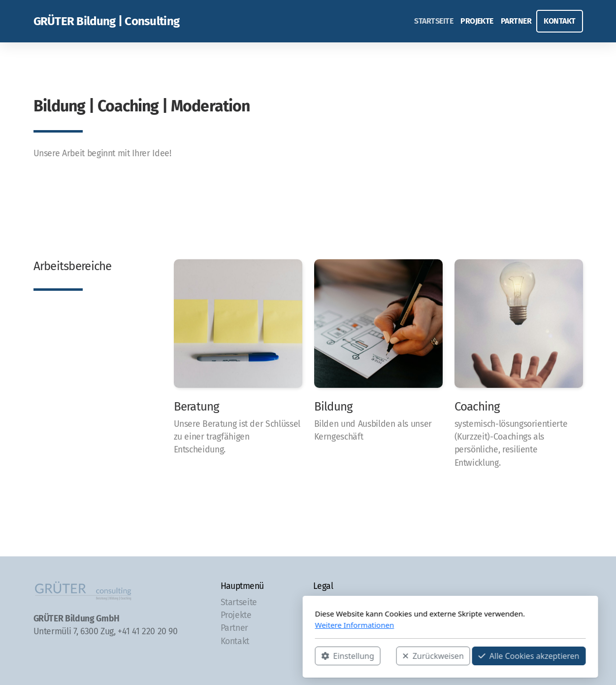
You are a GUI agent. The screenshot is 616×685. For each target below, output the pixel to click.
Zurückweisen (291, 656)
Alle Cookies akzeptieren (387, 656)
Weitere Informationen (212, 625)
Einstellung (206, 656)
